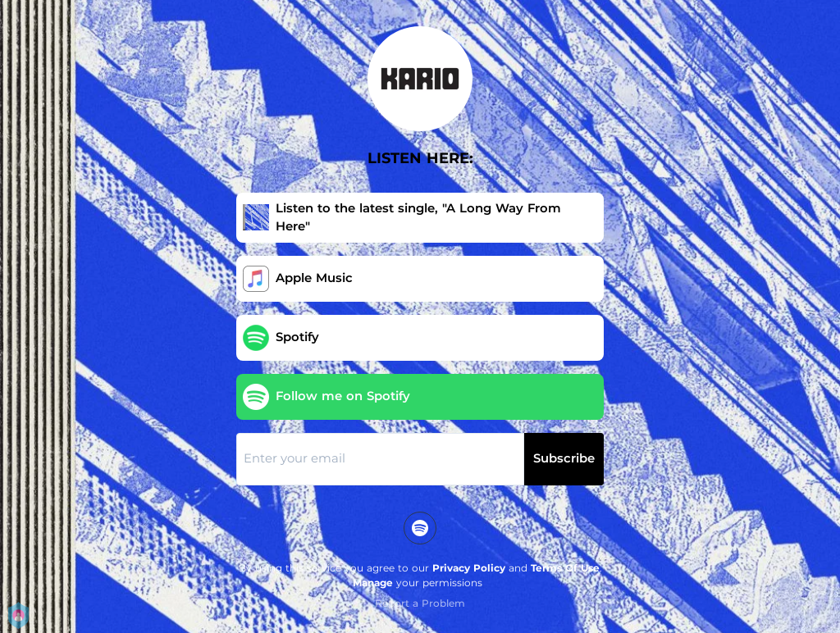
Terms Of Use (565, 568)
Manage (373, 583)
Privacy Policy (469, 568)
